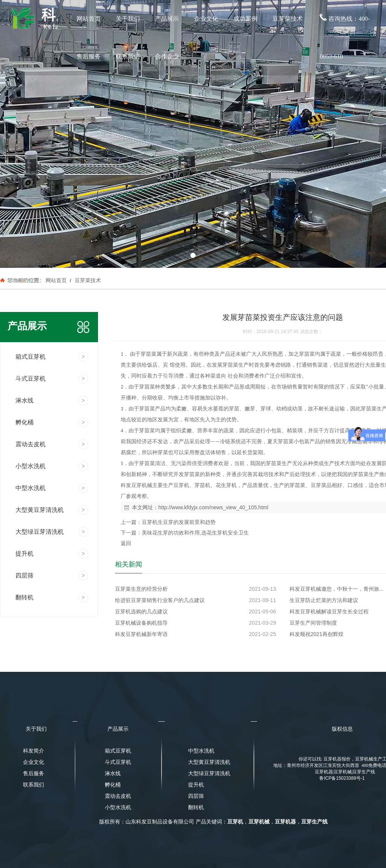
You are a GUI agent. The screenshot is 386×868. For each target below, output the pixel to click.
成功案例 (245, 19)
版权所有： (112, 822)
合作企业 (167, 56)
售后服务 (89, 56)
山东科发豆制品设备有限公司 (160, 822)
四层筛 (196, 796)
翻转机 (196, 807)
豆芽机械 (259, 822)
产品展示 (167, 19)
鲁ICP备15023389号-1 (342, 778)
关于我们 (128, 19)
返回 (126, 543)
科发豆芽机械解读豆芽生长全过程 (329, 611)
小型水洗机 (118, 807)
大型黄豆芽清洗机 (207, 762)
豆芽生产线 (314, 822)
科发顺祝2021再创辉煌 (316, 634)
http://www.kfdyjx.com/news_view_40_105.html (213, 507)
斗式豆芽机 (118, 762)
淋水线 (113, 774)
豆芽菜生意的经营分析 (141, 589)
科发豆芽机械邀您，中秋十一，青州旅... (337, 589)
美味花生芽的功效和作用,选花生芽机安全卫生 (195, 533)
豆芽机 (235, 822)
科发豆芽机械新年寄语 (141, 634)
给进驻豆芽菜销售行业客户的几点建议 (160, 600)
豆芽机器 (285, 822)
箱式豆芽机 (118, 751)
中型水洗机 (201, 751)
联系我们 (128, 56)
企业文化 (206, 19)
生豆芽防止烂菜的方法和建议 (324, 600)
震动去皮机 (118, 796)
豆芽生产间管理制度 (313, 623)
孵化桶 (113, 785)
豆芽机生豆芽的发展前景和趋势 (179, 522)
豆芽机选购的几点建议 (141, 611)
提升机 (196, 785)
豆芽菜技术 (288, 19)
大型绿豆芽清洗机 (207, 774)
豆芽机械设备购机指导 (141, 623)
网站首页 (89, 19)
